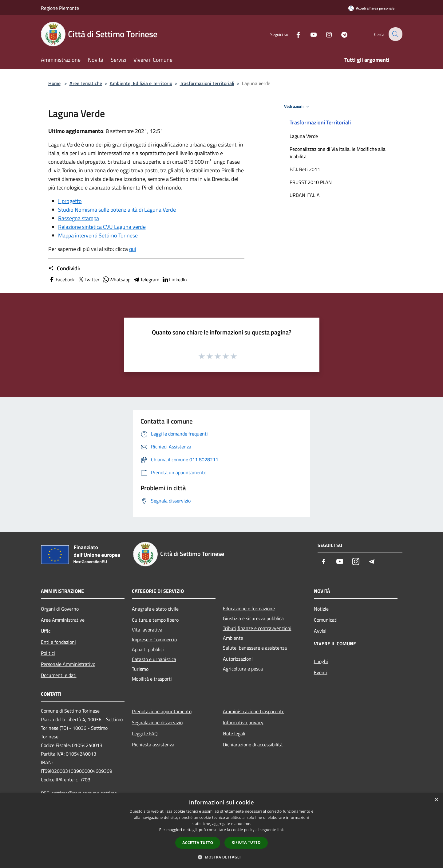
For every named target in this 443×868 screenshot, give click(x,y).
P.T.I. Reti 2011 (305, 169)
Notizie (321, 609)
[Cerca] (395, 34)
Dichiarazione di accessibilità (253, 745)
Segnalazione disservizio (157, 722)
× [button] (436, 800)
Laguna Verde (304, 136)
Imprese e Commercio (154, 639)
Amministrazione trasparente (254, 711)
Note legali (234, 733)
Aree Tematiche (86, 83)
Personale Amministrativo (68, 664)
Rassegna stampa (79, 218)
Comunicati (326, 620)
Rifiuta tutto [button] (246, 842)
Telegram (146, 280)
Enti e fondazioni (58, 642)
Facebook (61, 280)
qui (133, 249)
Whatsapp (116, 280)
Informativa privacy (243, 722)
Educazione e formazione (249, 608)
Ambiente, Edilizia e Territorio (141, 83)
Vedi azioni (298, 107)
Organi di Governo (60, 609)
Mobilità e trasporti (152, 679)
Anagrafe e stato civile (155, 609)
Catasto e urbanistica (154, 659)
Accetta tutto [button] (198, 843)
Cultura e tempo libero (155, 620)
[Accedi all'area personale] (371, 8)
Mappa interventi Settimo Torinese (98, 235)
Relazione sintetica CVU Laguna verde (102, 227)
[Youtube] (310, 34)
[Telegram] (340, 34)
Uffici (46, 631)
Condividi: (64, 268)
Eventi (321, 672)
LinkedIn (174, 280)
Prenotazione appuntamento (162, 711)
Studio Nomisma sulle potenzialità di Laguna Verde (117, 210)
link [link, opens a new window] (281, 830)
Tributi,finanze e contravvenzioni (257, 628)
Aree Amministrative (63, 620)
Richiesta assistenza (153, 745)
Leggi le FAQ (145, 733)
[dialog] (221, 831)
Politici (48, 653)
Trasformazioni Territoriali (207, 83)
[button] (222, 857)
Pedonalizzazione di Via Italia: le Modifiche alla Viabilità (338, 153)
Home (54, 83)
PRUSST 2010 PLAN (311, 182)
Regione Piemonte (60, 8)
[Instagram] (325, 34)
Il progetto (70, 201)
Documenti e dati (59, 675)
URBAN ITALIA (305, 195)
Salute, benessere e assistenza (255, 648)
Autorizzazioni (238, 659)
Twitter (88, 280)
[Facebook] (294, 34)
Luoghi (321, 661)
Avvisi (320, 631)
